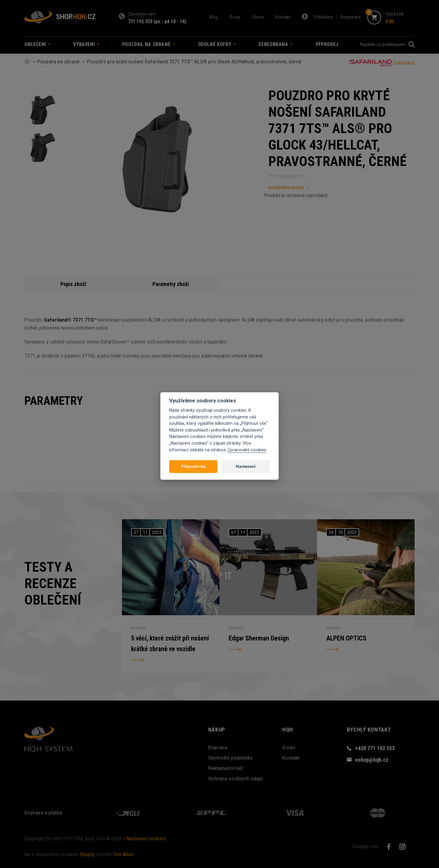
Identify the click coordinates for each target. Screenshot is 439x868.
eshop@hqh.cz (372, 760)
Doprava (218, 748)
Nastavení (246, 466)
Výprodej (327, 44)
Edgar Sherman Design (259, 638)
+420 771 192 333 (375, 748)
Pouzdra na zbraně (58, 62)
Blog (214, 17)
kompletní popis (286, 187)
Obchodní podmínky (230, 758)
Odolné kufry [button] (217, 44)
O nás (235, 17)
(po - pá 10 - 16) (170, 21)
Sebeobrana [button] (275, 44)
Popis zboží (73, 284)
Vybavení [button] (86, 44)
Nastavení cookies (146, 839)
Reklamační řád (225, 768)
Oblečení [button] (37, 44)
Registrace (351, 17)
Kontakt (283, 17)
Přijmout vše (193, 466)
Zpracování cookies (247, 450)
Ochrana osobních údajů (236, 779)
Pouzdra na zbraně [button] (149, 44)
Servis (258, 17)
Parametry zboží (171, 284)
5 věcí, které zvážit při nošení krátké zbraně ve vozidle (170, 644)
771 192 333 (140, 21)
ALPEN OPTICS (346, 638)
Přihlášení (323, 17)
